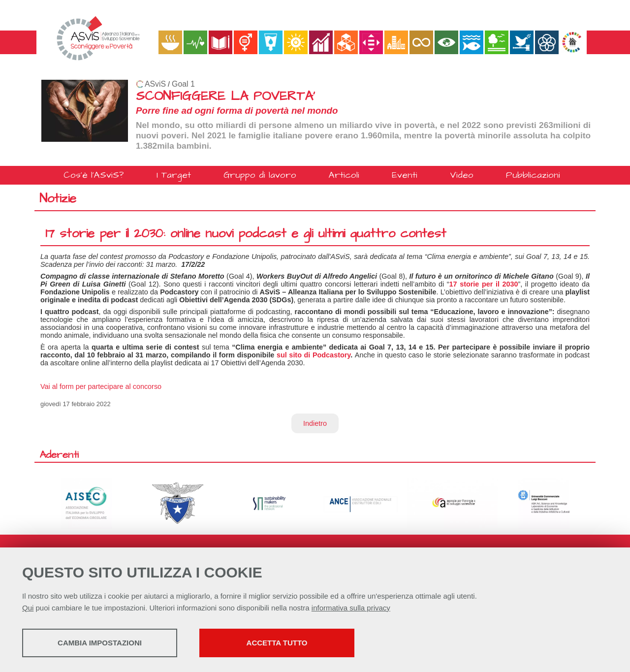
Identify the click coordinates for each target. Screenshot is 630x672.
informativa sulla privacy (351, 608)
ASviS (155, 84)
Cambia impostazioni (100, 643)
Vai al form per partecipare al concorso (101, 386)
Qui (28, 608)
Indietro (315, 423)
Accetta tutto (277, 643)
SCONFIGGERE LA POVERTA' (225, 96)
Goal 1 (183, 84)
